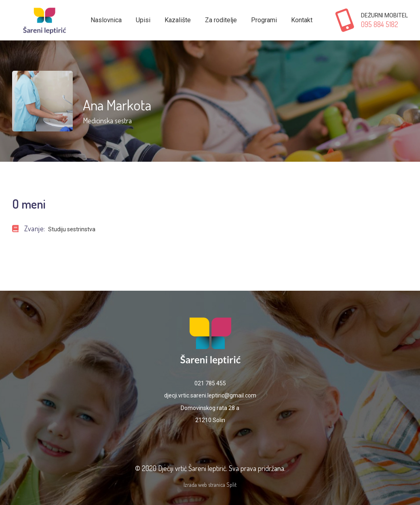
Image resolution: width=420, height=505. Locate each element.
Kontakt (302, 20)
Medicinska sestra (107, 120)
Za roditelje (221, 20)
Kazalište (178, 20)
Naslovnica (106, 20)
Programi (264, 20)
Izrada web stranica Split (210, 485)
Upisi (143, 20)
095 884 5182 (380, 24)
